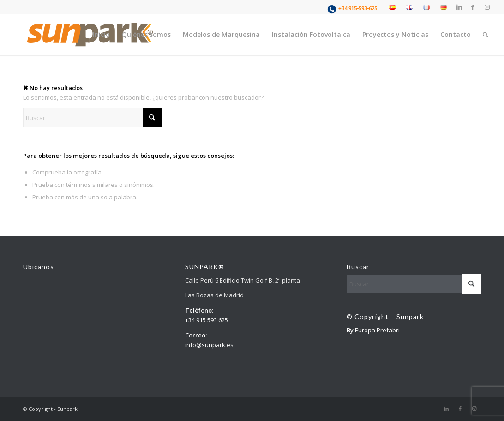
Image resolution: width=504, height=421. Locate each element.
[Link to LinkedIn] (459, 7)
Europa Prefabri (377, 330)
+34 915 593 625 (207, 320)
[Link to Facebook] (473, 7)
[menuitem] (353, 9)
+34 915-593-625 (358, 8)
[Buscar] (485, 35)
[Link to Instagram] (487, 7)
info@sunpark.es (209, 345)
